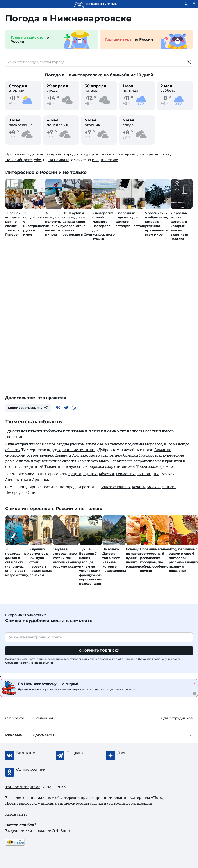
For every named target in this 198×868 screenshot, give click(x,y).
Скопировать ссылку (28, 408)
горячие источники (76, 450)
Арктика (40, 480)
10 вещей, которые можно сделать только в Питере (13, 224)
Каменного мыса (93, 461)
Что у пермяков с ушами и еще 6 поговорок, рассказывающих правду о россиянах (183, 560)
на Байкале (59, 160)
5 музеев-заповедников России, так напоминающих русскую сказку (66, 558)
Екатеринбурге (130, 154)
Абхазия (106, 474)
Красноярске (158, 154)
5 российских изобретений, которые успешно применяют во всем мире (157, 224)
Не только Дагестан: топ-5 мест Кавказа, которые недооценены (114, 560)
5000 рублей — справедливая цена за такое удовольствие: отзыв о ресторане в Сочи (77, 224)
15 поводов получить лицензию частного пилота (54, 224)
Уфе (37, 160)
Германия (125, 474)
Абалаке (79, 455)
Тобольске (53, 431)
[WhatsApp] (74, 408)
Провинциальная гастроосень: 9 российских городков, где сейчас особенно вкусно (154, 560)
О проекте (15, 718)
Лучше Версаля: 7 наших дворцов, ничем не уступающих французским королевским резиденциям (91, 566)
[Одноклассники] (34, 770)
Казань (138, 487)
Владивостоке (105, 160)
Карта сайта (16, 814)
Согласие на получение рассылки (29, 663)
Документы (43, 735)
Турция (90, 474)
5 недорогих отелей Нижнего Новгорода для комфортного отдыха (103, 226)
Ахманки (163, 450)
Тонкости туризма (23, 787)
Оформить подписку (99, 650)
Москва (154, 487)
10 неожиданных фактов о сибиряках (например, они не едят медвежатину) (17, 562)
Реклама (14, 735)
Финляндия (148, 474)
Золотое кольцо (115, 487)
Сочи (31, 493)
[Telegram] (66, 408)
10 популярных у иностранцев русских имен (34, 224)
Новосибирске (19, 160)
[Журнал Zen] (135, 753)
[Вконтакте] (58, 408)
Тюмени (79, 431)
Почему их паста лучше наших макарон (133, 558)
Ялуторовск (150, 455)
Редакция (44, 718)
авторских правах (77, 798)
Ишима (23, 461)
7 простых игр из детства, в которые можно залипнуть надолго (179, 226)
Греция (74, 474)
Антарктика (17, 480)
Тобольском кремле (154, 466)
